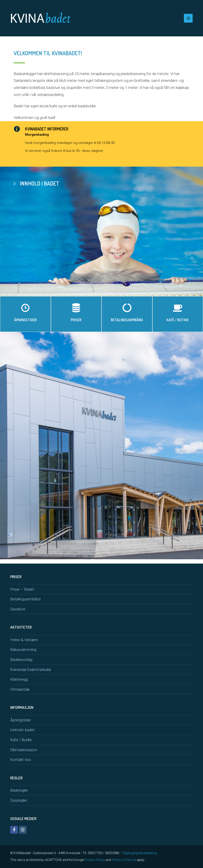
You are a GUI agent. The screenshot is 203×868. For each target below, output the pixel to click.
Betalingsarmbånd (25, 599)
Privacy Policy (95, 860)
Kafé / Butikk (21, 740)
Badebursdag (21, 660)
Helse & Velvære (24, 640)
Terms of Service (124, 860)
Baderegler (19, 790)
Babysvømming (23, 650)
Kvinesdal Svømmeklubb (31, 670)
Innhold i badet (22, 730)
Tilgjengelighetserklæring (139, 853)
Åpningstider (21, 720)
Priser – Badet (22, 589)
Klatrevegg (19, 679)
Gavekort (18, 609)
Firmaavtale (20, 689)
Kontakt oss (21, 760)
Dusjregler (19, 800)
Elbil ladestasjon (24, 750)
